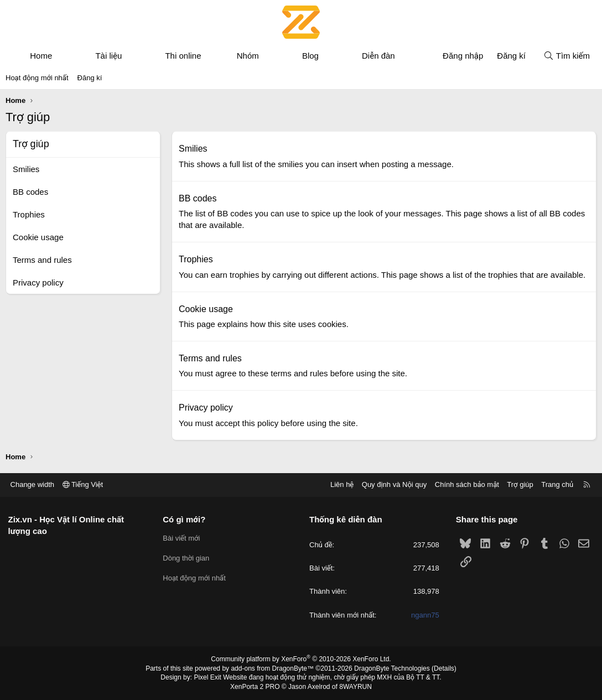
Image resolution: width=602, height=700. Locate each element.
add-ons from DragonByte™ (273, 668)
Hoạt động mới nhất (37, 78)
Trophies (29, 214)
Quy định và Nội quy (394, 484)
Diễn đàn (378, 56)
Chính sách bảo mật (466, 484)
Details (444, 668)
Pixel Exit (208, 677)
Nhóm (248, 56)
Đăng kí (90, 78)
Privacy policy (38, 282)
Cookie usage (38, 237)
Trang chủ (557, 484)
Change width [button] (33, 484)
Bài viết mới (182, 538)
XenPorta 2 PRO (255, 687)
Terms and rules (42, 260)
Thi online (183, 56)
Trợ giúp (520, 484)
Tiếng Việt (83, 484)
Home (41, 56)
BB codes (30, 192)
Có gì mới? (185, 519)
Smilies (26, 169)
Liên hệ (341, 484)
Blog (310, 56)
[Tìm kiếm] (567, 56)
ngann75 (425, 615)
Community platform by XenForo (301, 659)
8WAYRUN (356, 687)
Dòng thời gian (186, 558)
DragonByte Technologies (392, 668)
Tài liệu (108, 56)
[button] (62, 56)
